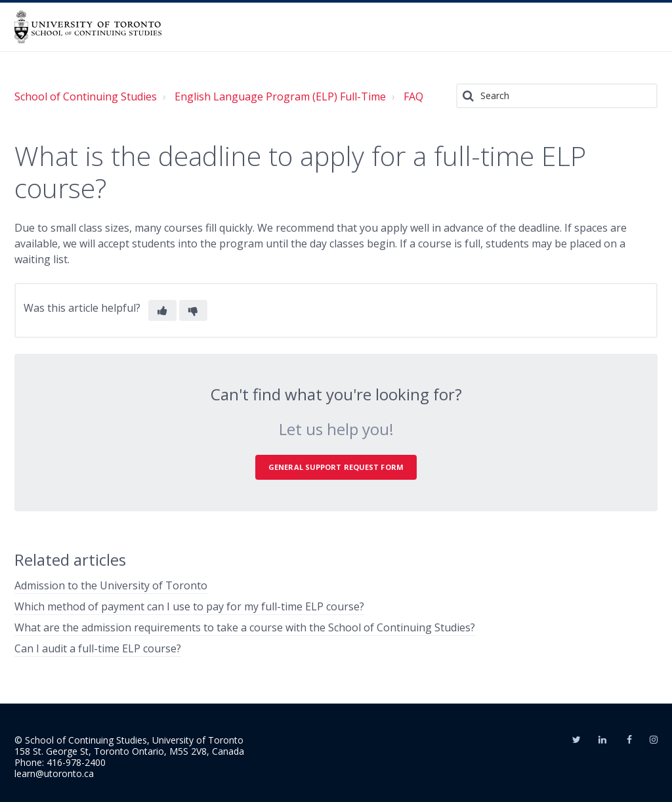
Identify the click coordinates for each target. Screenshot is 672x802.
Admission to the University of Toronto (111, 585)
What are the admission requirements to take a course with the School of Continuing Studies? (245, 627)
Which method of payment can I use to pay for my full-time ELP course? (189, 606)
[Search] (557, 96)
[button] (162, 310)
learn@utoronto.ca (54, 773)
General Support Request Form (336, 467)
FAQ (413, 96)
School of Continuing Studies (86, 96)
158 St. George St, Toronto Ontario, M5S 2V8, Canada (129, 751)
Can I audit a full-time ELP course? (98, 648)
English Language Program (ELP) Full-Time (280, 96)
